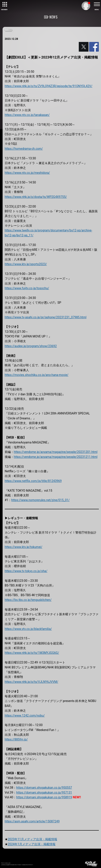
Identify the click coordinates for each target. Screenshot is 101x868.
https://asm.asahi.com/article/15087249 (32, 821)
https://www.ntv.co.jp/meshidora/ (27, 173)
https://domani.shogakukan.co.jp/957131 (44, 793)
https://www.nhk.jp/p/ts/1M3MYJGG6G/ (32, 653)
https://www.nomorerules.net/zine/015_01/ (40, 500)
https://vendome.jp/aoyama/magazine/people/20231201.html (56, 452)
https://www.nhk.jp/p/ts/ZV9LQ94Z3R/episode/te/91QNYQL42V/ (49, 86)
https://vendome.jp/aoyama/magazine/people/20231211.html (56, 457)
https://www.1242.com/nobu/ (25, 716)
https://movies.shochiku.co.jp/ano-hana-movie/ (37, 375)
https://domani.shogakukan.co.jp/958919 (44, 797)
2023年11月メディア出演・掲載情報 (32, 839)
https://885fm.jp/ (16, 739)
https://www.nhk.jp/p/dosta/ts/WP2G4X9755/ (36, 197)
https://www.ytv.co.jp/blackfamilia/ (28, 629)
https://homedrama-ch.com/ (24, 149)
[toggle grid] (4, 4)
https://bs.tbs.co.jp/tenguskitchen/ (28, 600)
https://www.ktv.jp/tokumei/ (24, 547)
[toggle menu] (97, 4)
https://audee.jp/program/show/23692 (31, 346)
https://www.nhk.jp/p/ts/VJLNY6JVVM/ (32, 682)
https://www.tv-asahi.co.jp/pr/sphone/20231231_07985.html (46, 317)
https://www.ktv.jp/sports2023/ (26, 264)
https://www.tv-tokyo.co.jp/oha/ (26, 571)
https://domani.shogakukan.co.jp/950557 (44, 788)
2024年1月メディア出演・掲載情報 (32, 844)
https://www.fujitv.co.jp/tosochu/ (27, 288)
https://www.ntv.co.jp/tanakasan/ (27, 115)
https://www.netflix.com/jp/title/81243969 (33, 481)
